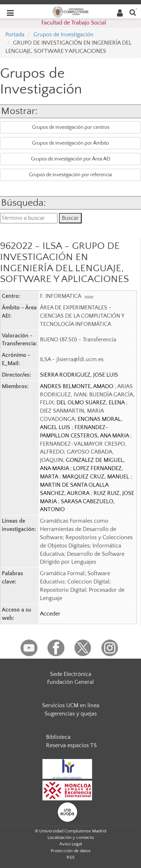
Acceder (50, 614)
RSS (70, 857)
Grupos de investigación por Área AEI (71, 159)
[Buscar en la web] (133, 12)
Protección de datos (71, 851)
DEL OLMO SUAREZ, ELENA (91, 403)
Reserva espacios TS (71, 745)
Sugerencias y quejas (71, 714)
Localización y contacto (71, 837)
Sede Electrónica (71, 674)
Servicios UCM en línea (71, 705)
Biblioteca (58, 737)
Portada (15, 35)
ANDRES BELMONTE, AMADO (77, 386)
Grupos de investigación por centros (71, 127)
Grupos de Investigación (63, 35)
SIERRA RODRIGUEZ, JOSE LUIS (79, 375)
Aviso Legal (71, 844)
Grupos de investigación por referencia (70, 175)
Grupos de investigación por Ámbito (70, 143)
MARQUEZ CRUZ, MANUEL (96, 477)
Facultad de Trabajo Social (74, 23)
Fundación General (70, 682)
